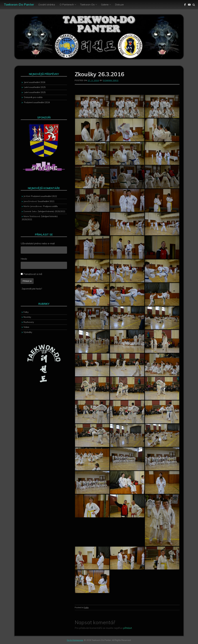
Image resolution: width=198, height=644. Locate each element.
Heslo (24, 259)
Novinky (27, 317)
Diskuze (119, 4)
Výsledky (28, 332)
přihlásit (128, 628)
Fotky (86, 607)
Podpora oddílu (50, 206)
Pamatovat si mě (33, 274)
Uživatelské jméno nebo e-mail (38, 243)
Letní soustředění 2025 (35, 87)
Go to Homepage (75, 640)
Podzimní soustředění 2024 (37, 102)
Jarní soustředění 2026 (35, 82)
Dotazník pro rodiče (33, 97)
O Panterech (67, 4)
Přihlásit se (27, 281)
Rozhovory (29, 322)
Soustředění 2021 (46, 201)
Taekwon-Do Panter (19, 4)
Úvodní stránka (47, 4)
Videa (26, 327)
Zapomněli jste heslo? (32, 289)
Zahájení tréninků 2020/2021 (51, 211)
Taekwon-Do (87, 4)
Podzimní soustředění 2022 (44, 196)
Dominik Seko (111, 80)
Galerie (105, 4)
